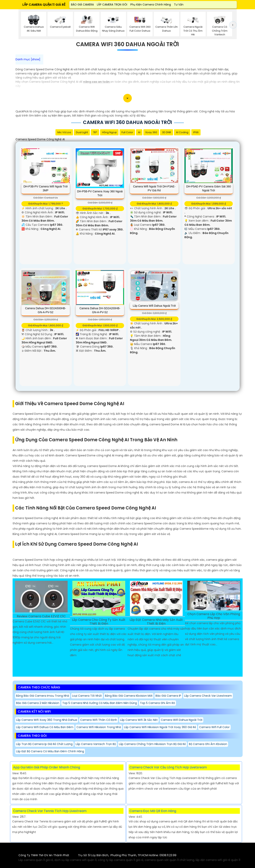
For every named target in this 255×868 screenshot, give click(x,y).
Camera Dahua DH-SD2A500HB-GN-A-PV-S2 (46, 310)
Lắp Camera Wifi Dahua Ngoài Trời (154, 306)
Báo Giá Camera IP (168, 696)
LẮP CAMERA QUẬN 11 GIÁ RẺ (44, 5)
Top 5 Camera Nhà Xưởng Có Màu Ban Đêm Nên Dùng (100, 703)
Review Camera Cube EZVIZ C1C (41, 616)
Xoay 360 (151, 132)
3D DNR (167, 132)
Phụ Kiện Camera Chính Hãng (151, 5)
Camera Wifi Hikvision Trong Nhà (99, 727)
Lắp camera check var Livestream (208, 696)
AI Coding (182, 132)
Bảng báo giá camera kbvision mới (129, 696)
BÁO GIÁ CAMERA (82, 5)
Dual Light (82, 132)
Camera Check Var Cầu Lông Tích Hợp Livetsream (168, 767)
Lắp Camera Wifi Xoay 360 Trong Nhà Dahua (47, 720)
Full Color (127, 132)
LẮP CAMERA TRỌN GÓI (112, 5)
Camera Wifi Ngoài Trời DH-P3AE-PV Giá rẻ (154, 188)
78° (95, 132)
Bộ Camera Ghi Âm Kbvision (208, 744)
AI (139, 132)
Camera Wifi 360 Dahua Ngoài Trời (127, 44)
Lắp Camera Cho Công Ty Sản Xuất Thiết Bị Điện (99, 622)
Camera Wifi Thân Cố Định (99, 720)
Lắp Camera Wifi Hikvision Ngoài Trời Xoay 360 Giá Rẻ (160, 727)
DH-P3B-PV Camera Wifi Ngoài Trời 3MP (46, 188)
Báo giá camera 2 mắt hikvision (38, 703)
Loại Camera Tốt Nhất (87, 696)
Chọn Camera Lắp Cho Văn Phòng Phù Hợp (214, 616)
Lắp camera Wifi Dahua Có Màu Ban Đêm (45, 727)
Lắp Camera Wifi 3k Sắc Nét (139, 720)
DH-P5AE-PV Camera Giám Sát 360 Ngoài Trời (209, 188)
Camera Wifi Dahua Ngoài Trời (182, 720)
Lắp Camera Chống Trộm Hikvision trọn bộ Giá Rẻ (152, 744)
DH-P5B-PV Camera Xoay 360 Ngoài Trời (100, 193)
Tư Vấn (179, 5)
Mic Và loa (64, 132)
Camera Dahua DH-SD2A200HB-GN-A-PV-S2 (100, 310)
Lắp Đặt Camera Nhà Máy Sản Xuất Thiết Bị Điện (156, 622)
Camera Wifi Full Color (214, 727)
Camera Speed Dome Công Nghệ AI (40, 139)
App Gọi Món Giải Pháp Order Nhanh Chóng (47, 767)
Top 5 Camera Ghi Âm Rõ (157, 703)
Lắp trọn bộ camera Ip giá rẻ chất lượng (44, 744)
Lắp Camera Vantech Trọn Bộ (96, 744)
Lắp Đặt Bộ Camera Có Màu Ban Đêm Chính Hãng (50, 751)
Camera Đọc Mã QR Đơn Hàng (153, 811)
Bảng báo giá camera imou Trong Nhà (43, 696)
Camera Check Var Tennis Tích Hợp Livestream (50, 811)
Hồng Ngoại (109, 132)
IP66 (196, 132)
